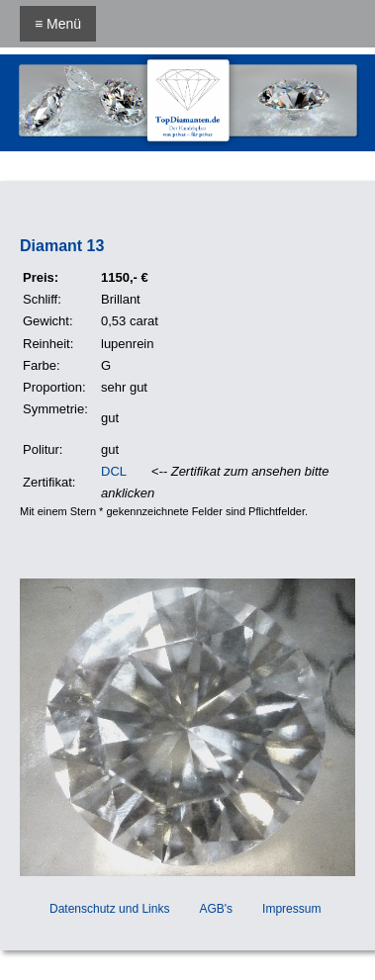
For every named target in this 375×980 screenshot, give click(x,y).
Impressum (291, 909)
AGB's (216, 909)
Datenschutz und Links (109, 909)
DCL (114, 471)
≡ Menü (58, 24)
